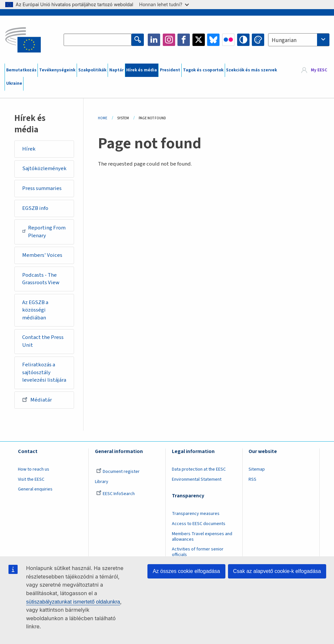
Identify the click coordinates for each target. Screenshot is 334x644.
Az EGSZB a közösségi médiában (35, 310)
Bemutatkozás (21, 70)
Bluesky (213, 40)
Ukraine (14, 83)
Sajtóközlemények (44, 168)
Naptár (116, 70)
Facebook (184, 40)
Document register (118, 472)
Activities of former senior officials (198, 552)
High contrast (243, 40)
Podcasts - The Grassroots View (41, 279)
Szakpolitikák (92, 70)
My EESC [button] (319, 70)
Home (103, 118)
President (170, 70)
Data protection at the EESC (199, 469)
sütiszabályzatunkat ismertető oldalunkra (73, 602)
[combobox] (299, 40)
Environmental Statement (197, 479)
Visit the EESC (31, 479)
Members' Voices (42, 255)
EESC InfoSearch (115, 494)
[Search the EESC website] (98, 40)
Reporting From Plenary (44, 232)
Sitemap (257, 469)
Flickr (228, 40)
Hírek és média (142, 70)
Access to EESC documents (199, 524)
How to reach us (34, 469)
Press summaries (42, 188)
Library (102, 482)
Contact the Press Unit (43, 341)
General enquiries (35, 489)
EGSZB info (35, 208)
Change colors (258, 40)
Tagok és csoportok (203, 70)
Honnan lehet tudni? (164, 4)
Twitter (199, 40)
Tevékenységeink (57, 70)
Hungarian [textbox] (284, 40)
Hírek (29, 149)
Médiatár (37, 400)
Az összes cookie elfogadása (186, 571)
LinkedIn (154, 40)
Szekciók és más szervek (251, 70)
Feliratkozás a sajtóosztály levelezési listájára (44, 372)
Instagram (169, 40)
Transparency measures (196, 514)
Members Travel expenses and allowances (202, 537)
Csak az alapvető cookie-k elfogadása (277, 571)
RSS (252, 479)
